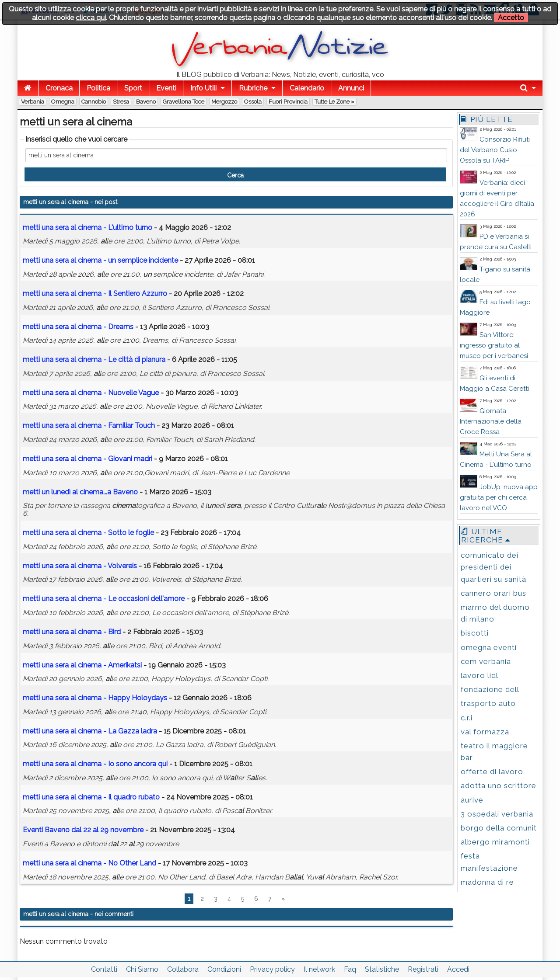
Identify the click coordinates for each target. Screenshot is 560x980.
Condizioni (224, 969)
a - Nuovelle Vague (91, 393)
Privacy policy (272, 969)
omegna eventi (489, 647)
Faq (350, 969)
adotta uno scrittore (499, 785)
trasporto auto (488, 703)
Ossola (253, 102)
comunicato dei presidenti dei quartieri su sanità (493, 567)
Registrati (423, 969)
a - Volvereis (80, 566)
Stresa (121, 102)
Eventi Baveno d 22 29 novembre (83, 830)
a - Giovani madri (87, 459)
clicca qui (91, 18)
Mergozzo (224, 102)
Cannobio (94, 102)
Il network (319, 969)
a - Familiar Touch (89, 426)
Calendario (307, 88)
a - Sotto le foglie (88, 533)
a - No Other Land (89, 863)
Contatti (104, 969)
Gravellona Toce (184, 102)
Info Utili (203, 88)
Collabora (183, 969)
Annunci (351, 88)
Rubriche (253, 88)
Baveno (146, 102)
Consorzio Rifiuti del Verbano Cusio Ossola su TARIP (495, 150)
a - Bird (72, 632)
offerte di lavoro (492, 771)
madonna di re (487, 882)
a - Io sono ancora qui (95, 764)
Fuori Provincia (288, 102)
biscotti (475, 633)
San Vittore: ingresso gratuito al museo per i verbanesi (494, 345)
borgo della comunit (499, 828)
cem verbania (486, 661)
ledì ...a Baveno (80, 492)
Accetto (511, 18)
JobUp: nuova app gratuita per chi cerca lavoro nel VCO (499, 497)
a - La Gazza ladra (90, 731)
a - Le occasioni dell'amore (104, 599)
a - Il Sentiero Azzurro (95, 294)
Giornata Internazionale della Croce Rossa (491, 421)
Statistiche (382, 969)
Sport (133, 88)
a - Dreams (78, 327)
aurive (472, 800)
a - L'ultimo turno (87, 228)
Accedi (458, 969)
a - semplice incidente (100, 260)
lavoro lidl (479, 675)
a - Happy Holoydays (95, 698)
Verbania (33, 102)
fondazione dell (490, 689)
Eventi (166, 88)
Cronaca (59, 88)
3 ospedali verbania (497, 814)
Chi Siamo (142, 969)
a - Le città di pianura (94, 360)
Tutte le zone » (334, 102)
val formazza (485, 732)
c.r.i (467, 718)
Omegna (63, 102)
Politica (98, 88)
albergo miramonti (495, 842)
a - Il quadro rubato (91, 797)
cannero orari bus (493, 593)
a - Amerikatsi (82, 665)
